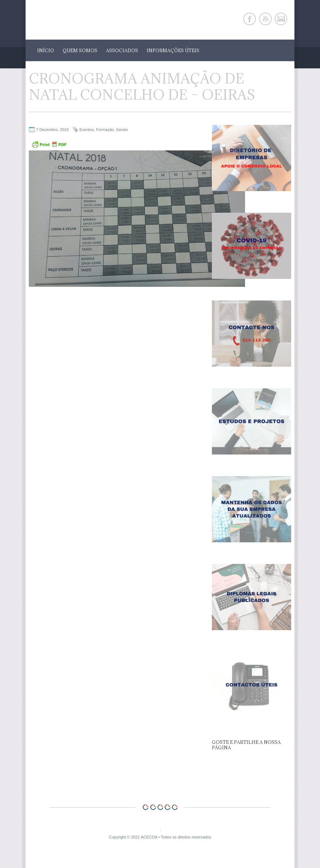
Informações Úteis (173, 50)
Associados (122, 50)
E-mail (281, 19)
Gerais (122, 130)
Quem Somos (80, 50)
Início (46, 50)
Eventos (87, 130)
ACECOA (149, 837)
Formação (105, 130)
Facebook (250, 19)
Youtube (265, 19)
